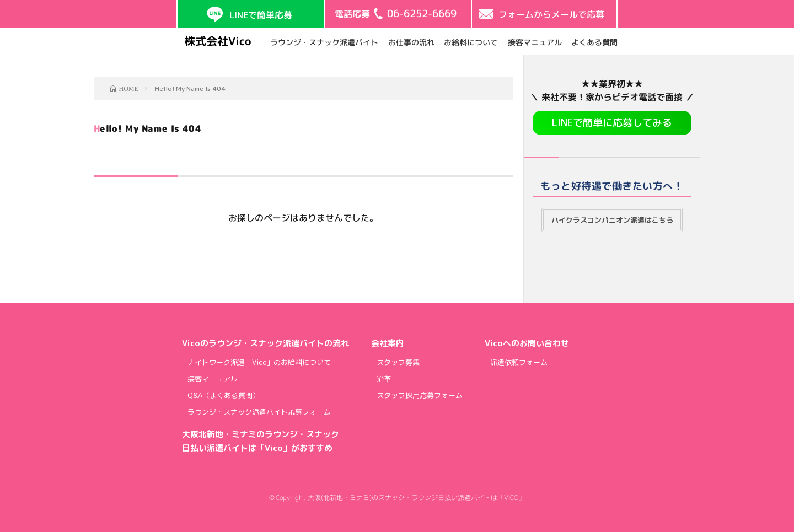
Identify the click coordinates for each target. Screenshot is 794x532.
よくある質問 (594, 42)
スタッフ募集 (398, 362)
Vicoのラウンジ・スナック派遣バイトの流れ (265, 343)
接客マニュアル (534, 42)
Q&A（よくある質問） (224, 395)
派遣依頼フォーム (519, 362)
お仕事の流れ (411, 42)
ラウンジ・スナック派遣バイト (324, 42)
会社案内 (388, 343)
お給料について (471, 42)
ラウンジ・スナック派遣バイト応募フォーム (259, 412)
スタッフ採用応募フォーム (420, 395)
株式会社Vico (218, 41)
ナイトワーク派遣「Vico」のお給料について (259, 362)
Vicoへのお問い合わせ (527, 343)
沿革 (384, 379)
